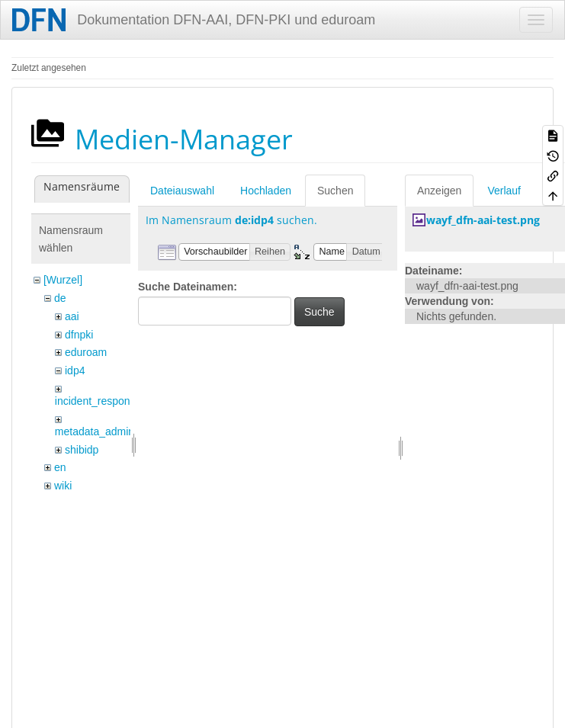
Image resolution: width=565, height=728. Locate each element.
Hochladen (266, 191)
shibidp (82, 450)
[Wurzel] (63, 280)
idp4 (75, 370)
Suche (319, 312)
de (60, 298)
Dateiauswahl (182, 191)
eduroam (86, 352)
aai (72, 316)
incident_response (98, 401)
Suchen (335, 191)
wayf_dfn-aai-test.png (483, 220)
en (60, 467)
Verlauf (504, 191)
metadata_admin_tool (106, 431)
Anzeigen (439, 191)
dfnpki (79, 335)
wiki (63, 486)
